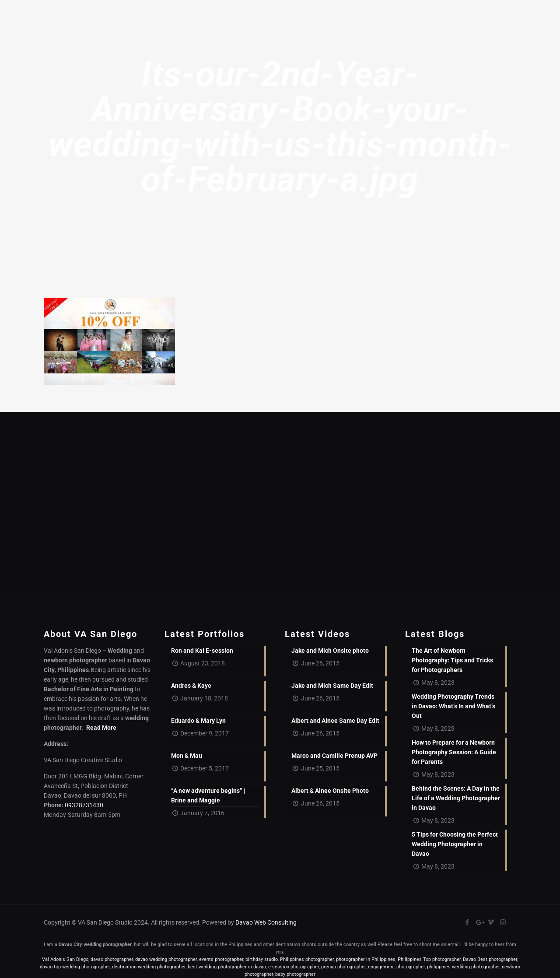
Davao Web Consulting (266, 922)
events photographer (221, 959)
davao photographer (112, 959)
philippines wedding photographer (463, 967)
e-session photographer (294, 967)
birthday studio (262, 959)
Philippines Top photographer (429, 959)
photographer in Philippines (366, 959)
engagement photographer (396, 967)
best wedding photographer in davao (227, 967)
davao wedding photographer (166, 959)
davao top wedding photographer (75, 967)
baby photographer (295, 974)
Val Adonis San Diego (65, 959)
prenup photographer (343, 967)
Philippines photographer (307, 959)
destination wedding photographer (149, 967)
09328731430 (84, 805)
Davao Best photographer (490, 959)
